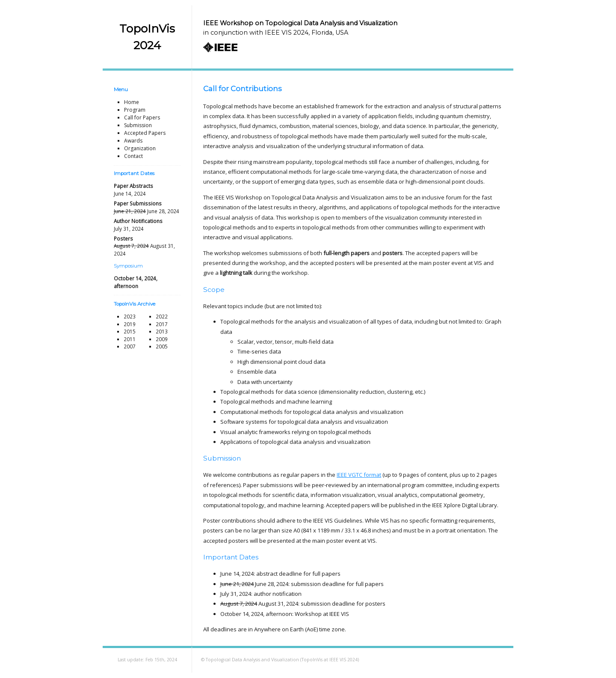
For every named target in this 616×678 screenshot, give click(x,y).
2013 (162, 331)
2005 (162, 346)
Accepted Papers (145, 133)
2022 (162, 316)
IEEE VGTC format (359, 475)
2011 (130, 339)
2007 (130, 346)
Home (132, 102)
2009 (162, 339)
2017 (162, 324)
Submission (138, 125)
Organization (140, 148)
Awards (133, 141)
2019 (130, 324)
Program (135, 110)
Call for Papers (142, 117)
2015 (130, 331)
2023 (130, 316)
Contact (133, 156)
